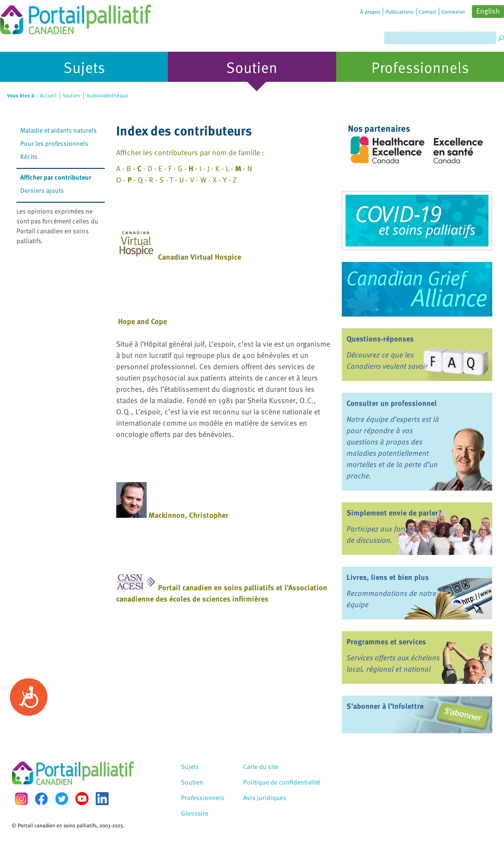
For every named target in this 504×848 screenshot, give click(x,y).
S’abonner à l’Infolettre (385, 706)
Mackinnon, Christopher (189, 515)
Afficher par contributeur (56, 177)
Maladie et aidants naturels (59, 130)
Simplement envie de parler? (394, 513)
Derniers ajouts (42, 190)
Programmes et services (386, 642)
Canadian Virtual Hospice (200, 257)
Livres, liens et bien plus (388, 577)
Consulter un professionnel (392, 403)
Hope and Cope (142, 321)
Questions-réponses (380, 339)
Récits (29, 156)
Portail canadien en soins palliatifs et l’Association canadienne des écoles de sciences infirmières (222, 593)
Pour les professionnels (54, 143)
